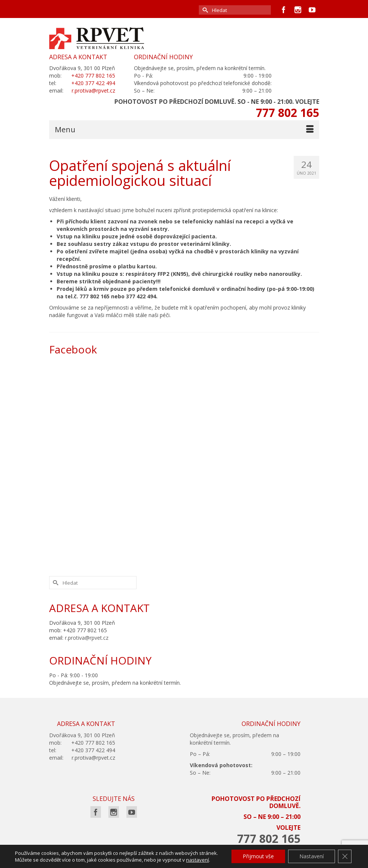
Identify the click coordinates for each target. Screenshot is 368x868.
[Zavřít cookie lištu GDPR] (345, 856)
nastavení (198, 860)
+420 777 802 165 (93, 76)
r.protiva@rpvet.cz (87, 638)
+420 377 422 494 (93, 83)
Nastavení (312, 856)
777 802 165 (288, 113)
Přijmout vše (258, 856)
